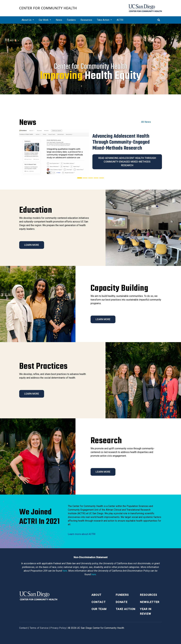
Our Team (99, 609)
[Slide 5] (102, 178)
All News (146, 122)
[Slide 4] (96, 178)
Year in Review (146, 611)
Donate (122, 602)
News (59, 20)
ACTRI (120, 20)
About (97, 595)
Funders (71, 20)
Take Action (126, 609)
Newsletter (150, 602)
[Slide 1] (80, 178)
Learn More (32, 245)
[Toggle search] (159, 20)
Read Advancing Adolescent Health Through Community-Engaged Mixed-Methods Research (127, 162)
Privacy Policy (58, 628)
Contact (99, 602)
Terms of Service (39, 628)
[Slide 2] (85, 178)
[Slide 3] (91, 178)
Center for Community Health (48, 8)
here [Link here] (65, 571)
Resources (86, 20)
